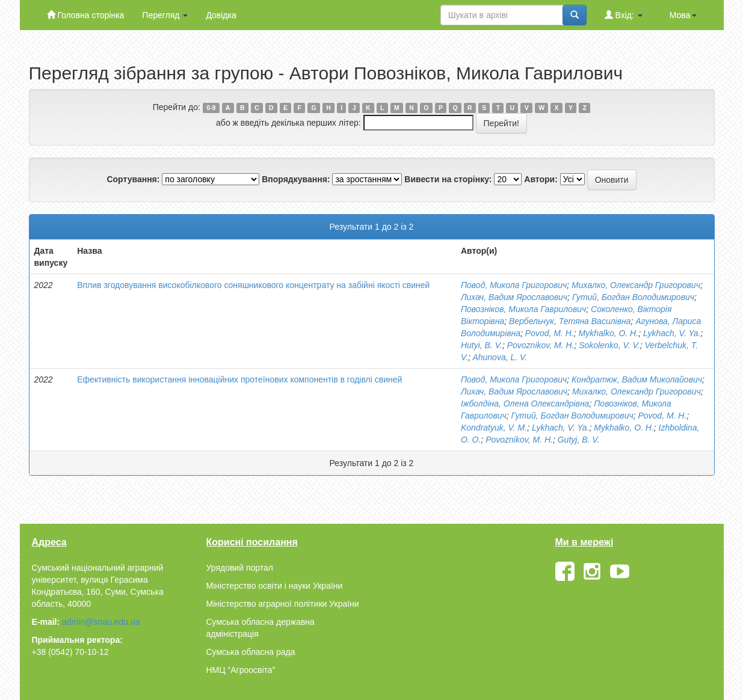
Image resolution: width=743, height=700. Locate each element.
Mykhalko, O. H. (609, 333)
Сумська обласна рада (251, 652)
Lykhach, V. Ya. (672, 333)
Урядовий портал (240, 568)
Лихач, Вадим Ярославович (514, 297)
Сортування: (133, 179)
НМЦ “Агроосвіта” (241, 670)
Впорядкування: (296, 179)
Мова (683, 15)
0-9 (211, 108)
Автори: (541, 179)
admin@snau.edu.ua (101, 622)
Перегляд (165, 15)
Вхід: (624, 15)
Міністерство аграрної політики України (283, 604)
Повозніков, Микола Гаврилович (523, 309)
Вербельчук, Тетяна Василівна (570, 321)
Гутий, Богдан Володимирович (633, 297)
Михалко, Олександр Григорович (636, 285)
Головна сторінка (86, 15)
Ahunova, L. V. (500, 357)
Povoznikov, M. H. (541, 345)
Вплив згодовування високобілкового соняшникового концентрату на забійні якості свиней (253, 285)
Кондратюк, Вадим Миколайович (637, 379)
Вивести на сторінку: (448, 179)
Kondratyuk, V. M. (494, 428)
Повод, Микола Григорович (514, 285)
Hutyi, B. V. (482, 345)
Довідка (221, 15)
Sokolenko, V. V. (609, 345)
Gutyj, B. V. (579, 440)
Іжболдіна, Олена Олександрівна (525, 404)
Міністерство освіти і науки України (275, 586)
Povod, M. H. (550, 333)
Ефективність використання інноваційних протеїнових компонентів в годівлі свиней (239, 379)
